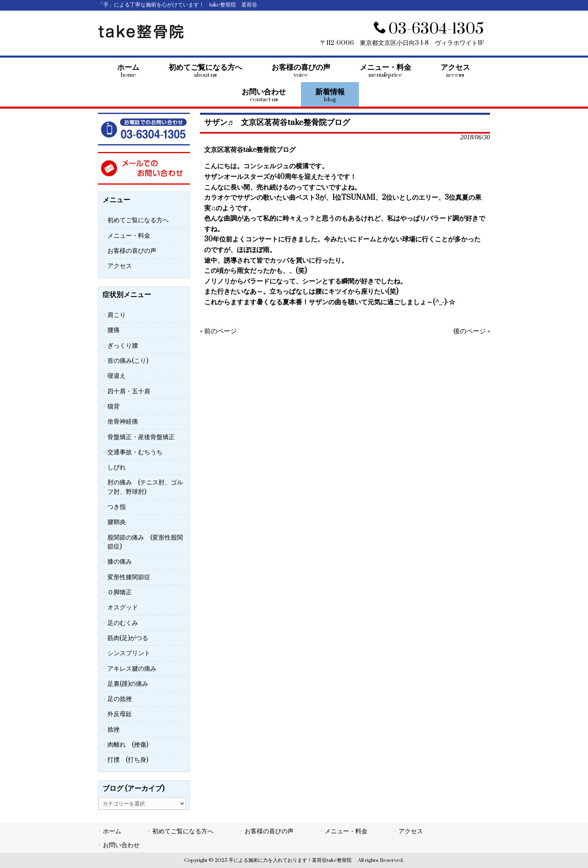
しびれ (117, 467)
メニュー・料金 (129, 236)
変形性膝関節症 (129, 577)
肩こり (117, 315)
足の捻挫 (120, 699)
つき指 (117, 507)
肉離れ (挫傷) (128, 745)
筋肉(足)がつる (128, 638)
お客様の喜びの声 (132, 251)
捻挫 (114, 730)
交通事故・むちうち (135, 452)
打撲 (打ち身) (128, 760)
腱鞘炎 (117, 522)
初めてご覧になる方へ (138, 220)
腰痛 (114, 330)
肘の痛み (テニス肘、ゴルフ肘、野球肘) (145, 487)
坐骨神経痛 (123, 422)
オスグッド (123, 607)
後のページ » (472, 331)
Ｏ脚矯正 (120, 592)
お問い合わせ (121, 845)
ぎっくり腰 (123, 346)
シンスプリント (129, 653)
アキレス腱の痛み (132, 669)
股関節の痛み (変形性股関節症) (145, 542)
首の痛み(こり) (128, 361)
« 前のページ (218, 331)
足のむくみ (123, 623)
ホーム (112, 831)
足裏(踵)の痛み (128, 684)
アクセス (120, 266)
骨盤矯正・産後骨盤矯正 (141, 437)
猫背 (114, 406)
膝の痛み (120, 562)
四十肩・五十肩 (129, 391)
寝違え (117, 376)
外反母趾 (120, 714)
